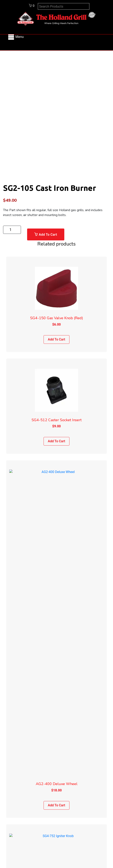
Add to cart (48, 235)
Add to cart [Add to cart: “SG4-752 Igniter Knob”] (57, 645)
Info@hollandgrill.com (56, 741)
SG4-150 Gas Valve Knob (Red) (57, 318)
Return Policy (56, 798)
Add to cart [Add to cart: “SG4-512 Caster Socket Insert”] (57, 441)
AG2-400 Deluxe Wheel (57, 522)
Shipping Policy (57, 790)
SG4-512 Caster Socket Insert (57, 420)
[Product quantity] (12, 230)
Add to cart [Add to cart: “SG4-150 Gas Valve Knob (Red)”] (57, 339)
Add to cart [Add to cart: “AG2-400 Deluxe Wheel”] (57, 543)
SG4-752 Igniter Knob (57, 624)
